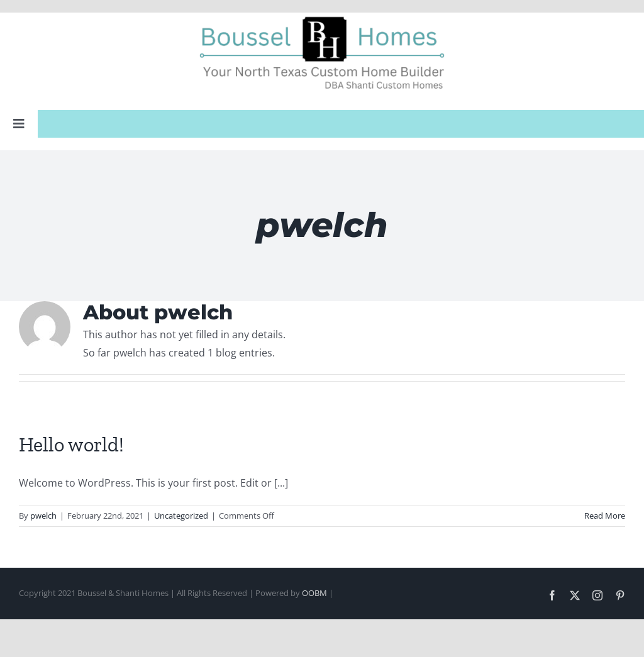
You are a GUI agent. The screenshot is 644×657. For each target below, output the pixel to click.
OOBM (314, 593)
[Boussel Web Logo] (322, 18)
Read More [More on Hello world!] (605, 516)
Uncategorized (181, 516)
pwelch (43, 516)
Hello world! (71, 444)
